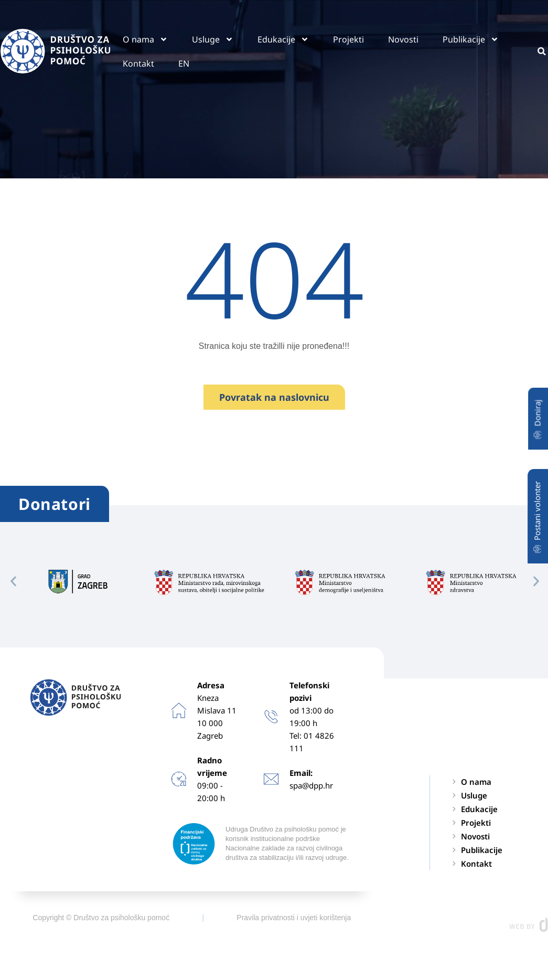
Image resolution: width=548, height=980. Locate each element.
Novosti (403, 39)
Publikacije (471, 39)
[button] (13, 581)
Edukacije (283, 39)
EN (184, 63)
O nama (145, 39)
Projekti (348, 39)
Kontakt (138, 63)
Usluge (213, 39)
